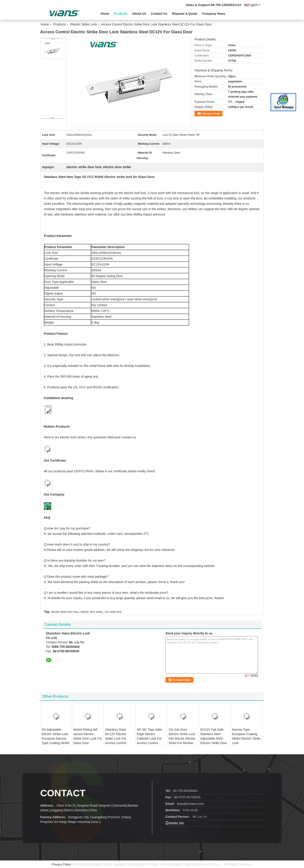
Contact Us (159, 14)
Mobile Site (175, 823)
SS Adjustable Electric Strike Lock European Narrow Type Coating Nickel (56, 736)
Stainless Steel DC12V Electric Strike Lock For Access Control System (116, 738)
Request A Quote (185, 14)
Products (121, 14)
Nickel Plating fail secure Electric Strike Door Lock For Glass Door (88, 736)
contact (63, 793)
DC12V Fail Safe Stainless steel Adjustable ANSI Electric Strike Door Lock (214, 738)
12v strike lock (113, 612)
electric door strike (91, 612)
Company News (213, 14)
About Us (139, 14)
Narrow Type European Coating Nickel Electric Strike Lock (246, 736)
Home (105, 14)
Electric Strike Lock (84, 24)
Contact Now (211, 114)
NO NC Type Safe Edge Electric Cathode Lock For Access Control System (149, 738)
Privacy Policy (61, 864)
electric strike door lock (65, 612)
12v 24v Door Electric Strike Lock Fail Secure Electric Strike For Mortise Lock (182, 738)
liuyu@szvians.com (190, 804)
